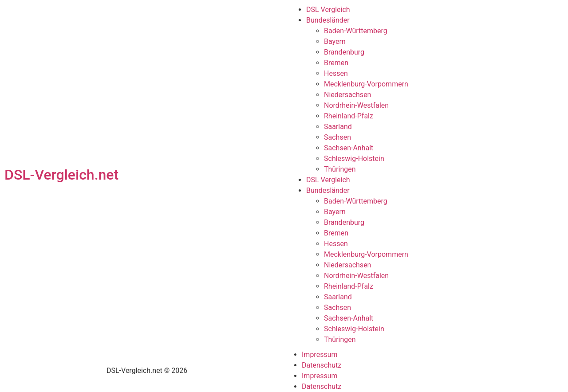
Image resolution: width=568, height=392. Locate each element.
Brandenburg (344, 52)
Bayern (335, 41)
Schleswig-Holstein (354, 159)
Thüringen (340, 169)
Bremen (336, 63)
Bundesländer (328, 20)
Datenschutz (321, 365)
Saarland (338, 127)
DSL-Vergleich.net (61, 175)
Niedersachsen (347, 95)
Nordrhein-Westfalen (356, 105)
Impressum (320, 355)
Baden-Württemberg (356, 31)
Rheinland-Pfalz (349, 116)
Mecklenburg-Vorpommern (366, 84)
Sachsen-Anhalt (349, 148)
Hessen (336, 73)
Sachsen (337, 137)
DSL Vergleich (328, 10)
